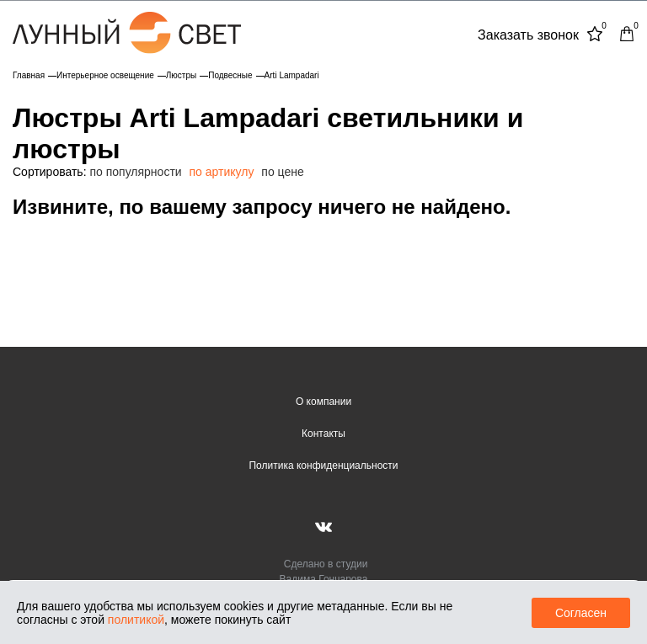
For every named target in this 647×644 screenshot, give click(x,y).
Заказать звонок (528, 35)
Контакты (323, 434)
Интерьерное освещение (105, 75)
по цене (282, 172)
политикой (136, 620)
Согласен (581, 613)
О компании (323, 402)
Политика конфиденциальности (323, 466)
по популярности (135, 172)
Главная (29, 75)
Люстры (181, 75)
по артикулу (222, 172)
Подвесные (230, 75)
